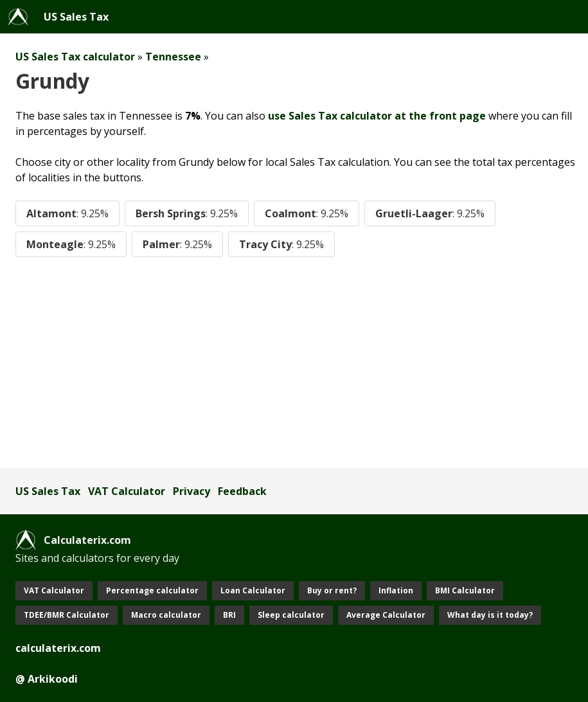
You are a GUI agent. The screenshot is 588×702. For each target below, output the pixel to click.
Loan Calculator (253, 590)
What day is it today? (490, 615)
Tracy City (281, 244)
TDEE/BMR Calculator (67, 615)
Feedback (242, 491)
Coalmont (307, 213)
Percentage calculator (152, 590)
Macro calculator (166, 615)
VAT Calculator (127, 491)
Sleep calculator (291, 615)
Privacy (192, 491)
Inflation (396, 590)
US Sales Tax (76, 17)
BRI (229, 615)
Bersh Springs (187, 213)
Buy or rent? (332, 590)
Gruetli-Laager (430, 213)
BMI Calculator (465, 590)
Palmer (177, 244)
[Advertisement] (294, 363)
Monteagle (71, 244)
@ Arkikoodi (47, 679)
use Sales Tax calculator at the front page (377, 116)
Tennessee (173, 57)
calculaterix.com (58, 648)
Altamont (67, 213)
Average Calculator (386, 615)
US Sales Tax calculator (75, 57)
